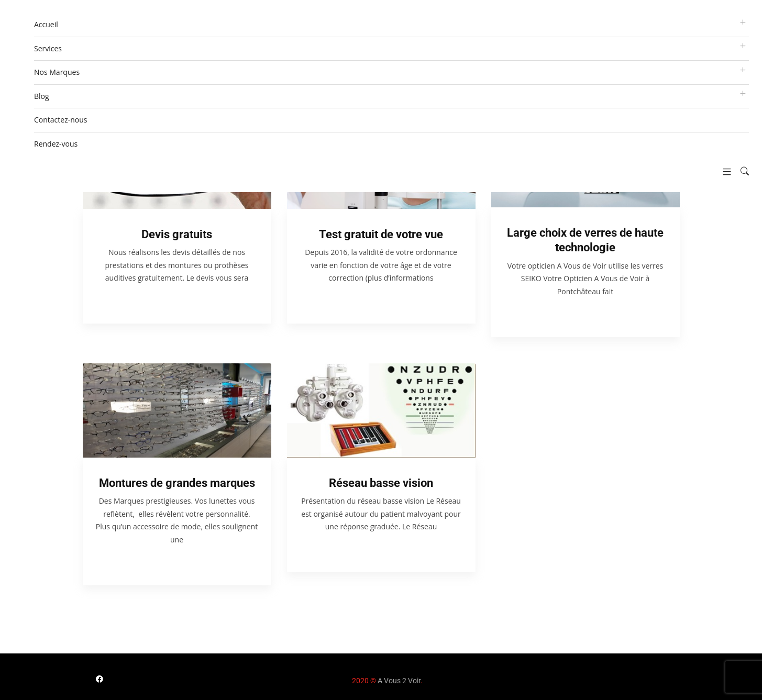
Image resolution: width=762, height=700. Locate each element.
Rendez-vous (56, 144)
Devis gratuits (177, 234)
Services (48, 48)
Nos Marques (57, 72)
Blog (42, 96)
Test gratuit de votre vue (381, 234)
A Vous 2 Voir (399, 681)
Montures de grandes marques (177, 483)
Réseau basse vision (381, 483)
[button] (723, 171)
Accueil (46, 24)
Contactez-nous (61, 120)
